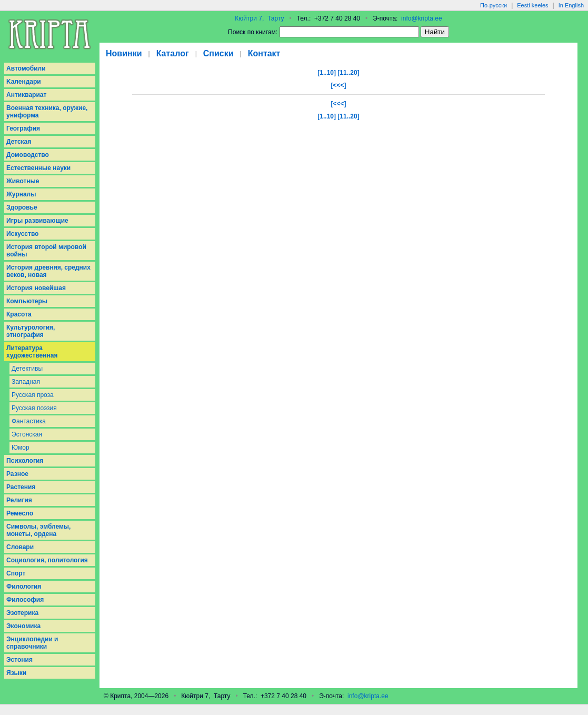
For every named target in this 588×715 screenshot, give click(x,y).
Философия (25, 600)
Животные (23, 181)
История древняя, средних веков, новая (48, 271)
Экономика (23, 626)
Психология (25, 461)
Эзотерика (22, 613)
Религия (19, 500)
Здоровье (22, 207)
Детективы (27, 369)
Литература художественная (32, 352)
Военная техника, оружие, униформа (47, 112)
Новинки (124, 53)
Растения (21, 487)
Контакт (264, 53)
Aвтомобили (26, 68)
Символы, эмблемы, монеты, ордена (38, 530)
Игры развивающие (37, 221)
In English (571, 5)
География (23, 128)
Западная (26, 382)
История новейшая (36, 288)
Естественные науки (38, 168)
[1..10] (327, 73)
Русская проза (33, 395)
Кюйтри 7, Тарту (259, 18)
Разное (17, 474)
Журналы (21, 194)
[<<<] (338, 85)
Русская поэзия (34, 408)
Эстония (19, 660)
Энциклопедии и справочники (32, 643)
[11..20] (348, 73)
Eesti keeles (532, 5)
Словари (20, 547)
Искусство (22, 234)
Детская (19, 142)
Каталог (173, 53)
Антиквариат (26, 95)
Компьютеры (27, 301)
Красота (19, 314)
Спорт (16, 573)
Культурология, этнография (31, 331)
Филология (24, 587)
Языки (16, 673)
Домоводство (28, 155)
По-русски (494, 5)
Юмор (21, 448)
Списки (218, 53)
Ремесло (20, 513)
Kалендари (24, 82)
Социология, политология (47, 560)
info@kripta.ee (422, 18)
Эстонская (27, 434)
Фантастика (29, 421)
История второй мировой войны (46, 251)
